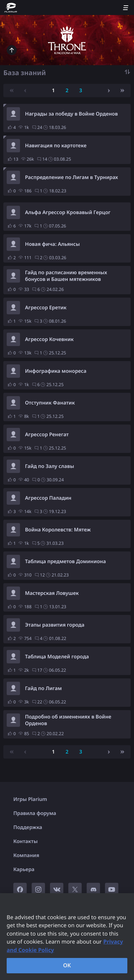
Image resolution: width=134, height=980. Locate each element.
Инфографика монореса (56, 371)
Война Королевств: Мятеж (58, 530)
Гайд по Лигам (43, 688)
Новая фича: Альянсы (52, 244)
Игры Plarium (30, 799)
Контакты (25, 841)
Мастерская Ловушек (52, 593)
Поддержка (28, 827)
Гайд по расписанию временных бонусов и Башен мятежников (66, 276)
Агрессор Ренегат (47, 435)
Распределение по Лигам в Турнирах (71, 177)
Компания (26, 855)
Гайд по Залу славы (49, 466)
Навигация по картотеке (56, 146)
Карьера (24, 869)
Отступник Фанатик (50, 403)
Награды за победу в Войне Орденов (71, 114)
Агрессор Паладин (48, 498)
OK (67, 965)
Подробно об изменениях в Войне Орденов (68, 720)
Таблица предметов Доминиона (65, 561)
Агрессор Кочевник (49, 339)
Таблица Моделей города (57, 657)
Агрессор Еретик (46, 308)
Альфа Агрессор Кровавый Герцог (68, 212)
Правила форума (35, 813)
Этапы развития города (55, 625)
